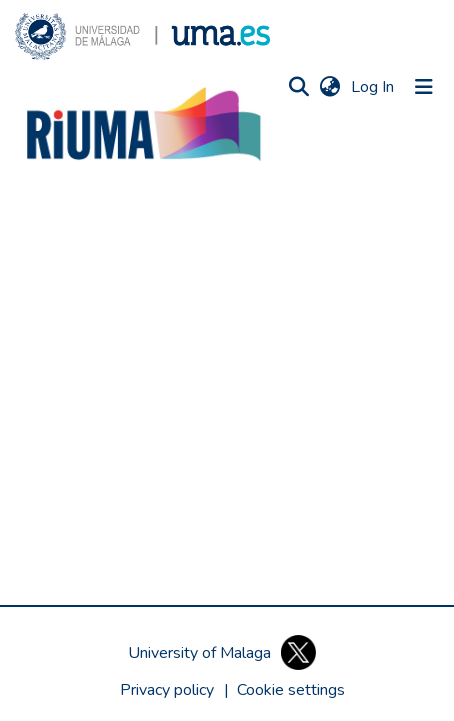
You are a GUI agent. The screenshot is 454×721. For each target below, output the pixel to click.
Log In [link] (373, 87)
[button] (142, 36)
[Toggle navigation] (424, 87)
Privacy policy (167, 690)
